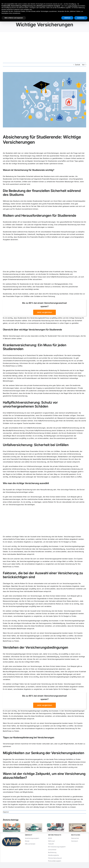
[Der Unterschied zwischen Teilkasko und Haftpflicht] (34, 824)
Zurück (78, 65)
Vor (83, 65)
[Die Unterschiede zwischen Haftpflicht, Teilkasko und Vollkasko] (77, 824)
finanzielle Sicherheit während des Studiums (33, 158)
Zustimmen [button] (81, 18)
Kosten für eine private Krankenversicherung (42, 393)
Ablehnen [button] (67, 18)
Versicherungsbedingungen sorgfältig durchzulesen (39, 546)
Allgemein (6, 812)
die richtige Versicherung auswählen (22, 164)
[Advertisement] (44, 46)
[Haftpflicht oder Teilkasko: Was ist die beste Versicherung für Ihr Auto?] (56, 824)
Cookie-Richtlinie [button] (72, 6)
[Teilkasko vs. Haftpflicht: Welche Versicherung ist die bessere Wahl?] (12, 824)
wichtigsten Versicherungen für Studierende (41, 161)
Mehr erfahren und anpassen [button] (14, 18)
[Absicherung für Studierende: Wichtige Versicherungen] (44, 100)
